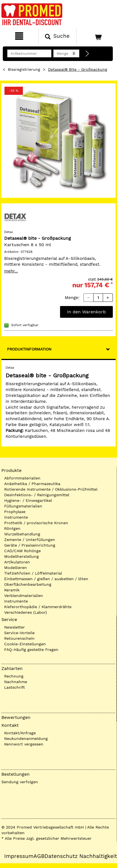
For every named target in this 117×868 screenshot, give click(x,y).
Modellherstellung (22, 556)
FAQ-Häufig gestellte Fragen (31, 650)
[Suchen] (58, 36)
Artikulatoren (17, 562)
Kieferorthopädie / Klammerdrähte (38, 607)
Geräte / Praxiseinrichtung (30, 545)
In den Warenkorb (86, 312)
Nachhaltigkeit (98, 856)
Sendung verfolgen (20, 782)
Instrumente (16, 517)
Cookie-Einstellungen (25, 644)
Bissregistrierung (24, 69)
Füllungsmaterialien (23, 506)
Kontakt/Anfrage (20, 733)
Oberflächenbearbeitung (28, 584)
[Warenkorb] (96, 36)
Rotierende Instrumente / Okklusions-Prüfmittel (51, 489)
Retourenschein (19, 638)
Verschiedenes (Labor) (26, 612)
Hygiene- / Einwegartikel (28, 500)
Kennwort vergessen (24, 744)
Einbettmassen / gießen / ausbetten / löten (46, 579)
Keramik (12, 590)
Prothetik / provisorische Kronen (36, 523)
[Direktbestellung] (87, 54)
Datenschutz (61, 856)
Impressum (19, 856)
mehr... (11, 271)
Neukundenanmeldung (26, 738)
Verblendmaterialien (24, 596)
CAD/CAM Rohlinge (22, 551)
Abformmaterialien (22, 478)
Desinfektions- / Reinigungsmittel (37, 495)
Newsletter (15, 627)
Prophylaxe (15, 512)
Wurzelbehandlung (22, 534)
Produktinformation (29, 349)
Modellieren (15, 568)
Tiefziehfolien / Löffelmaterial (33, 573)
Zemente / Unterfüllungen (30, 540)
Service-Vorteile (19, 633)
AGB (39, 856)
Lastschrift (15, 687)
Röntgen (12, 528)
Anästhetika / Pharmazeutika (32, 484)
